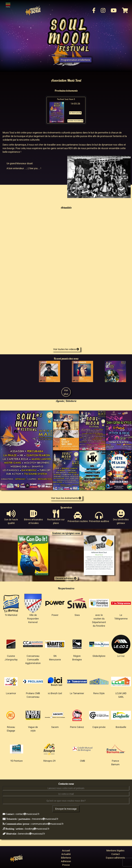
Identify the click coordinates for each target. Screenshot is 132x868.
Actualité (66, 854)
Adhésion (66, 861)
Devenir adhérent (66, 578)
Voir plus (66, 392)
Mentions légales (115, 851)
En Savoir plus (75, 113)
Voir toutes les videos (66, 349)
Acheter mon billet (75, 121)
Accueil (66, 851)
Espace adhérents (115, 858)
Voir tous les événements (66, 498)
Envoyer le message (66, 809)
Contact (116, 854)
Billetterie (66, 858)
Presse (66, 865)
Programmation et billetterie (76, 60)
